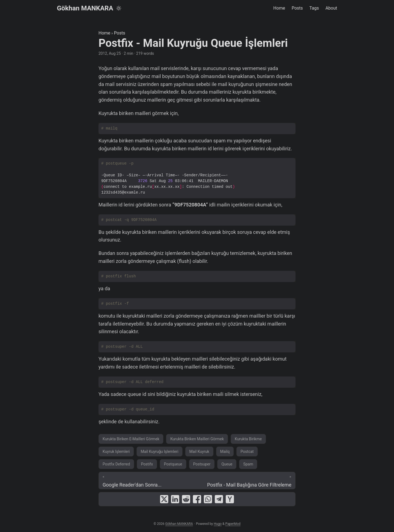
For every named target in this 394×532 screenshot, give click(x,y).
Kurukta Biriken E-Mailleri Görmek (131, 439)
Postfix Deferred (116, 464)
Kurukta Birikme (248, 439)
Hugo (218, 524)
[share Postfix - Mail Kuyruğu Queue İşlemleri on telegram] (219, 499)
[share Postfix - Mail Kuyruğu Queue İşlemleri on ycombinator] (230, 499)
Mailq (225, 452)
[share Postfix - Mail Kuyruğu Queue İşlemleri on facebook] (197, 499)
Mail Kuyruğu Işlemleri (160, 452)
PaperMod (233, 524)
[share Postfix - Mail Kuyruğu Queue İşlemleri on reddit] (186, 499)
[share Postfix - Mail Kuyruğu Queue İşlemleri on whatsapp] (208, 499)
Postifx (147, 464)
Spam (248, 464)
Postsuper (202, 464)
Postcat (247, 452)
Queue (227, 464)
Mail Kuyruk (199, 452)
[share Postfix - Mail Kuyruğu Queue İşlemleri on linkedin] (175, 499)
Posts (120, 33)
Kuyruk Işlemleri (116, 452)
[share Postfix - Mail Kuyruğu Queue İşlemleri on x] (164, 499)
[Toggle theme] (119, 8)
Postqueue (173, 464)
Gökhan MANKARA (85, 8)
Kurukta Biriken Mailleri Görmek (197, 439)
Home (104, 33)
